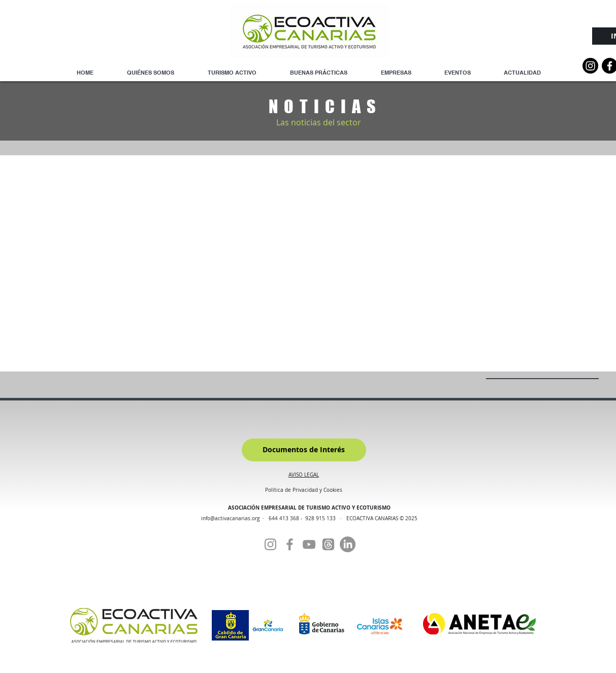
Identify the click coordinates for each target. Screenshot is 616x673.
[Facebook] (290, 544)
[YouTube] (309, 544)
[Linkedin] (348, 544)
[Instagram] (590, 66)
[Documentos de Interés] (304, 450)
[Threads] (328, 544)
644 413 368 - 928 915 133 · (307, 518)
